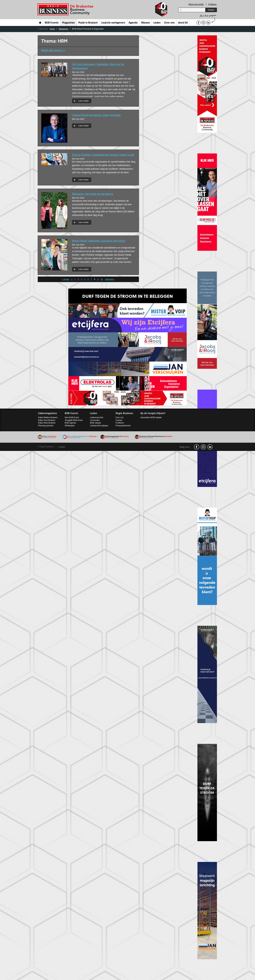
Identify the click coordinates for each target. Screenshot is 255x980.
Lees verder (84, 101)
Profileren (212, 4)
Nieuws (146, 23)
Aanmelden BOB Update (151, 417)
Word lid (183, 23)
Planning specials (46, 426)
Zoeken (211, 10)
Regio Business (66, 9)
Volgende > (110, 279)
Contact (119, 420)
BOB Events (52, 23)
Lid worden (95, 420)
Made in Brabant (88, 23)
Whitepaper (70, 426)
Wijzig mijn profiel (196, 4)
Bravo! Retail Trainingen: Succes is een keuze (99, 241)
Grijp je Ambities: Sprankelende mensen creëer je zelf (103, 155)
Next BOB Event (72, 417)
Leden (157, 23)
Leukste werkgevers (113, 23)
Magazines (68, 23)
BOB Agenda (70, 423)
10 (102, 279)
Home (40, 23)
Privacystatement (123, 426)
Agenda (133, 23)
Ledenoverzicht (97, 417)
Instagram (203, 447)
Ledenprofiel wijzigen (99, 426)
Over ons (169, 23)
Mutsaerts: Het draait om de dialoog (93, 194)
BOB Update (95, 423)
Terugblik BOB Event (74, 420)
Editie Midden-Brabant (48, 417)
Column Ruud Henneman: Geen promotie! (96, 115)
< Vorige (65, 279)
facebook (197, 447)
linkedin (210, 447)
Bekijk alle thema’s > (53, 50)
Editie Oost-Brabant (47, 420)
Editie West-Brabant (47, 423)
